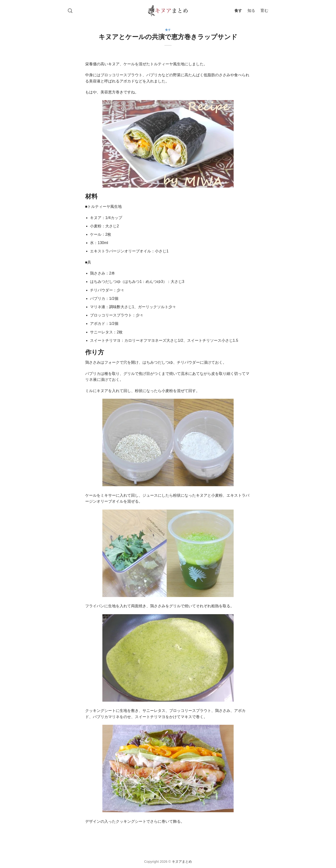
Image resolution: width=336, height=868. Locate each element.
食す (238, 11)
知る (251, 11)
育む (264, 11)
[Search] (70, 11)
